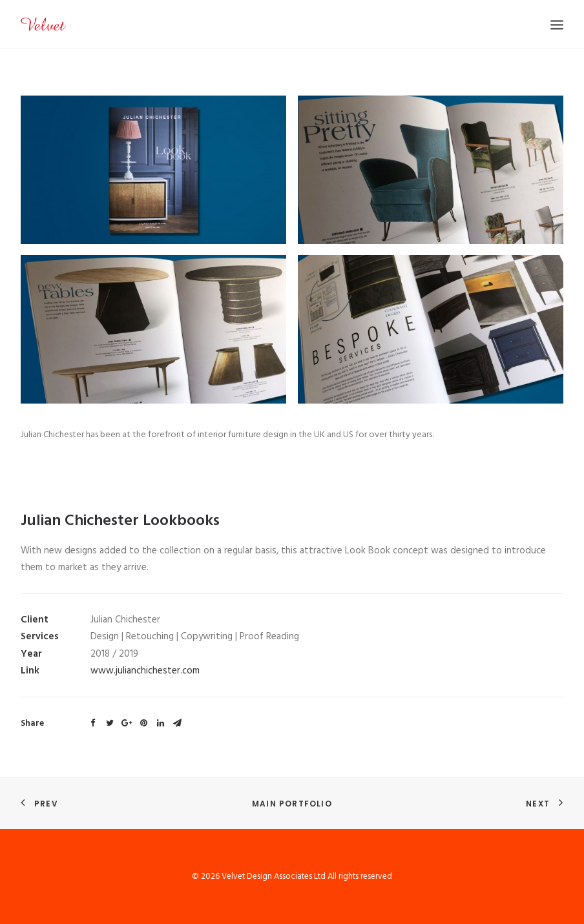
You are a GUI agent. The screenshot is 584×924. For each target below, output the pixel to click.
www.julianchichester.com (145, 671)
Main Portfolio (292, 804)
